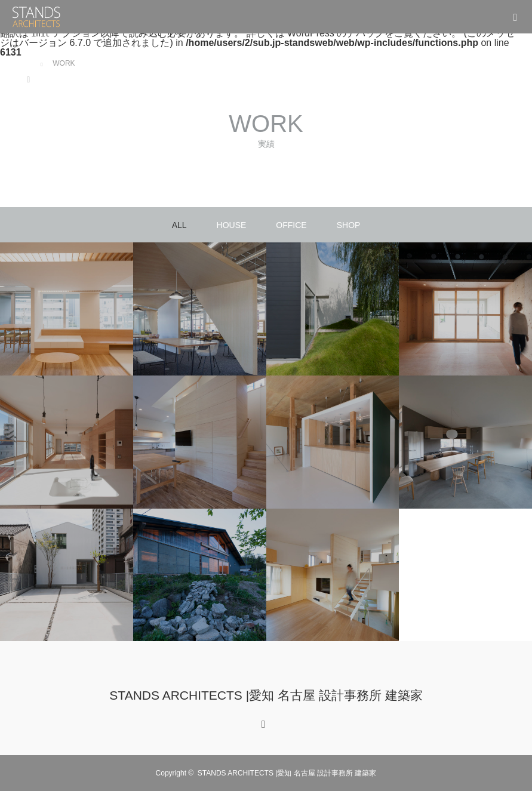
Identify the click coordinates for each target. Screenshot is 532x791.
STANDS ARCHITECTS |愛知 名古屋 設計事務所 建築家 (266, 695)
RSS (262, 722)
